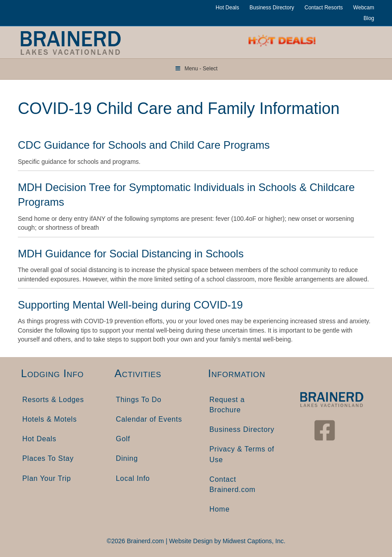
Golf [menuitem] (123, 439)
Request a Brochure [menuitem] (227, 405)
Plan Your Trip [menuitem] (47, 478)
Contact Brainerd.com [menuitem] (233, 484)
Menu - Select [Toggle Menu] (196, 69)
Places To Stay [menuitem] (48, 458)
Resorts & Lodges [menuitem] (53, 400)
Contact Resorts (323, 8)
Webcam (364, 8)
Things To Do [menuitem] (139, 400)
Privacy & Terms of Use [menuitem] (242, 454)
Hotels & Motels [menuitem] (50, 419)
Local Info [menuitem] (133, 478)
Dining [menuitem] (127, 458)
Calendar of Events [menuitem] (149, 419)
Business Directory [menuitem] (242, 429)
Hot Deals (227, 8)
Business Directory (272, 8)
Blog (369, 18)
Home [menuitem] (219, 509)
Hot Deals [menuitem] (39, 439)
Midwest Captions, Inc (253, 541)
